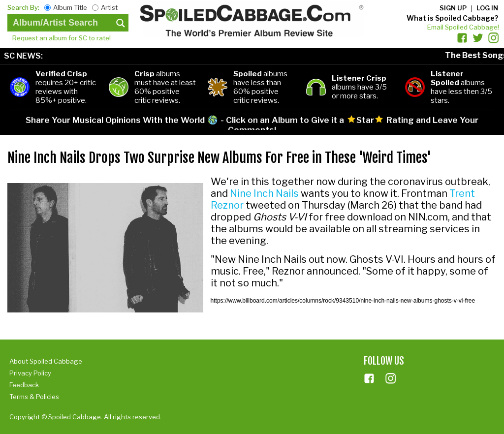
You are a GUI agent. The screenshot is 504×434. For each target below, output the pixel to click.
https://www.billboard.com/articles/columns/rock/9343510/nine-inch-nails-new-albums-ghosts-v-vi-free (343, 301)
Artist (109, 7)
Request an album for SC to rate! (62, 38)
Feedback (24, 385)
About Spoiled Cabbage (46, 361)
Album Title (70, 7)
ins (391, 378)
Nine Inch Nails (264, 193)
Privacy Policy (30, 373)
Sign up (453, 8)
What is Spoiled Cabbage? (452, 18)
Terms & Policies (34, 397)
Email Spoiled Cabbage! (463, 27)
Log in (487, 8)
